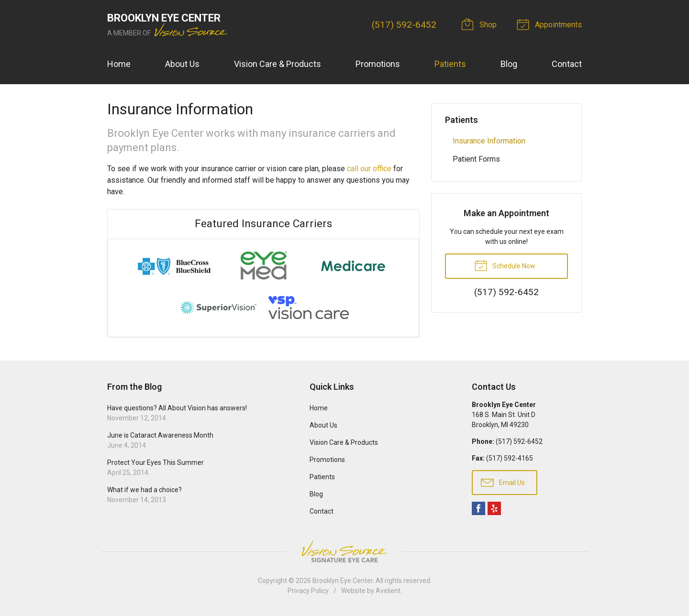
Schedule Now (505, 265)
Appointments (551, 24)
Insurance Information (489, 141)
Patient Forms (476, 159)
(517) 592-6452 (404, 25)
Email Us (503, 482)
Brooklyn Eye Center (343, 581)
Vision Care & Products (278, 64)
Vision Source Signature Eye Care (344, 551)
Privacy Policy (308, 591)
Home (119, 64)
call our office (369, 169)
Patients (450, 64)
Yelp (494, 508)
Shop (480, 24)
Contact (567, 64)
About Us (182, 64)
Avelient (388, 591)
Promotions (378, 64)
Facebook (478, 508)
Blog (509, 64)
